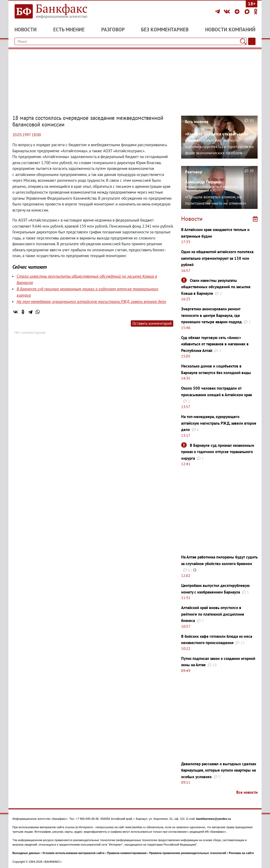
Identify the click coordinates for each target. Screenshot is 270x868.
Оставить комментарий (152, 323)
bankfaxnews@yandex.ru (214, 819)
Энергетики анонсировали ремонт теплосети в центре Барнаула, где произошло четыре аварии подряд (211, 315)
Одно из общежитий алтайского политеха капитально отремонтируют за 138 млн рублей (217, 258)
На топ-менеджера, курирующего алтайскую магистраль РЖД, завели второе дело (91, 301)
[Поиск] (243, 41)
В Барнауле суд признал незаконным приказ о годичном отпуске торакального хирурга (218, 452)
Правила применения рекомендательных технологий (188, 853)
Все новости (247, 792)
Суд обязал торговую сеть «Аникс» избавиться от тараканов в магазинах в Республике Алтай (215, 344)
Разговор (113, 30)
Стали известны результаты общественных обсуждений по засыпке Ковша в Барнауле (216, 287)
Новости (26, 30)
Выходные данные (26, 853)
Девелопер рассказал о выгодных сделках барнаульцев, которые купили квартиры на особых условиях (219, 770)
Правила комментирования (127, 853)
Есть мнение (69, 30)
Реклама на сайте (242, 853)
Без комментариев (165, 30)
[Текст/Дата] (252, 41)
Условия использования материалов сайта (73, 853)
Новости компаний (230, 30)
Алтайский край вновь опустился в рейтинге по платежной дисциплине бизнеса (213, 614)
